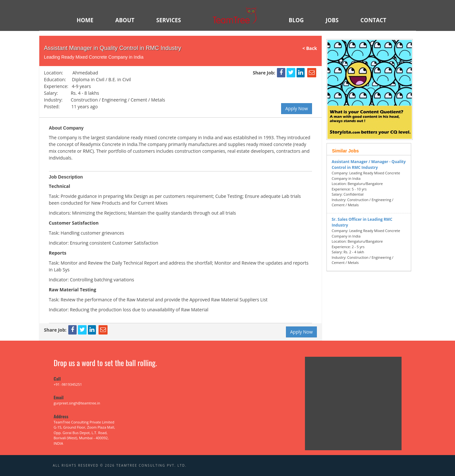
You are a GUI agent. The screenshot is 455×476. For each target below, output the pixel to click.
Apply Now (297, 108)
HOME (85, 20)
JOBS (332, 20)
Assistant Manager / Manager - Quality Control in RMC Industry (369, 165)
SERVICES (169, 20)
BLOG (296, 20)
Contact (373, 20)
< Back (312, 48)
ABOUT (125, 20)
